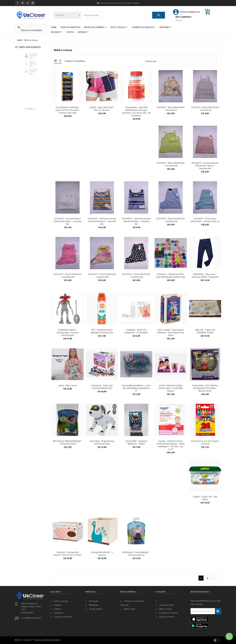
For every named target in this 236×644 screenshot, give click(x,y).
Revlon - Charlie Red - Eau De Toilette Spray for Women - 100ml (35, 77)
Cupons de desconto (63, 636)
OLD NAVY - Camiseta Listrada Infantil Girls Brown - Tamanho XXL (102, 256)
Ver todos (31, 109)
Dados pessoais (61, 620)
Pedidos (58, 624)
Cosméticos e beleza (168, 613)
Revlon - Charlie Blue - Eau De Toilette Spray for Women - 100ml (35, 56)
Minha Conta (130, 623)
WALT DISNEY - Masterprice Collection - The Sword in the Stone (171, 367)
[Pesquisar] (117, 15)
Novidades (94, 619)
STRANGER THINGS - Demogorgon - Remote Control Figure (68, 367)
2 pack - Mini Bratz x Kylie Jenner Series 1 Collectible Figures (171, 423)
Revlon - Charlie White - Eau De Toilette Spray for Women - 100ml (34, 67)
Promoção (94, 615)
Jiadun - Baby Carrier (68, 420)
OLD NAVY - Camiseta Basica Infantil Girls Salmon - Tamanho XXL (205, 201)
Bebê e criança (165, 609)
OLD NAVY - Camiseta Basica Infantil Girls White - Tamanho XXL (68, 256)
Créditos (58, 628)
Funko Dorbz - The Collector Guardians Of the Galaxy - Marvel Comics (205, 423)
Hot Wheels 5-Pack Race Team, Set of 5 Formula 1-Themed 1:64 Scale (68, 110)
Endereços (58, 632)
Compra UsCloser (167, 605)
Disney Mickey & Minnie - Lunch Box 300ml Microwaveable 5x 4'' (136, 423)
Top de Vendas (96, 623)
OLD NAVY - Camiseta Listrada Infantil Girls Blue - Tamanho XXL (136, 256)
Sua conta (55, 611)
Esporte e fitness (167, 617)
